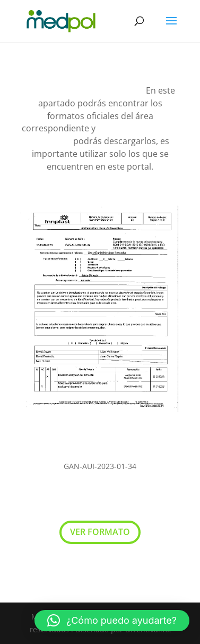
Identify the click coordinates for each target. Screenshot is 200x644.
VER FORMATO (100, 532)
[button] (112, 621)
